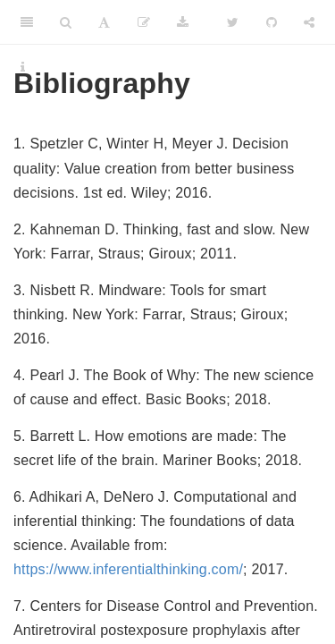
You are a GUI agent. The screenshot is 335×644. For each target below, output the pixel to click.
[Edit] (144, 22)
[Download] (183, 22)
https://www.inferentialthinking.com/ (128, 569)
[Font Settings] (104, 22)
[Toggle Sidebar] (27, 22)
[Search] (66, 22)
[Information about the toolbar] (23, 67)
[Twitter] (233, 22)
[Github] (272, 22)
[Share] (309, 22)
